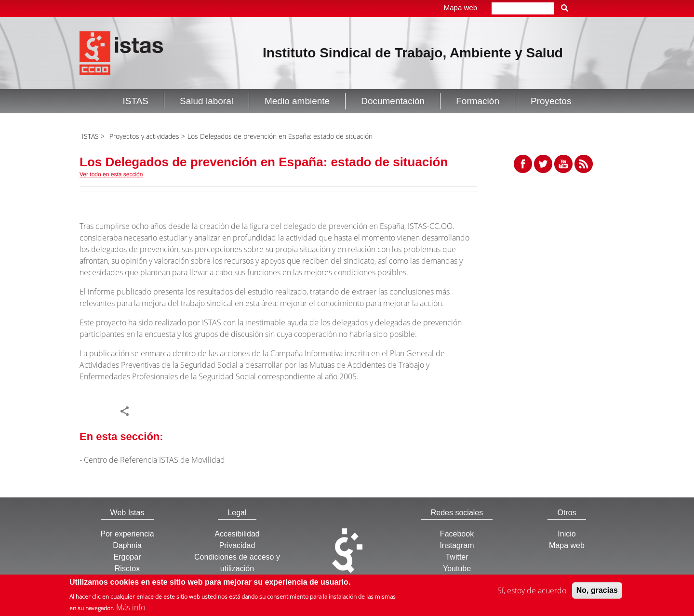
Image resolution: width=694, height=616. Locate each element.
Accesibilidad (237, 534)
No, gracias (597, 591)
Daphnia (127, 545)
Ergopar (127, 557)
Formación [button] (478, 101)
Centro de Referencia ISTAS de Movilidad (154, 460)
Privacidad (237, 545)
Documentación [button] (393, 101)
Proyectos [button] (551, 101)
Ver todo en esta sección (111, 174)
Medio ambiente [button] (297, 101)
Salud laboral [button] (207, 101)
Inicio (567, 534)
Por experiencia (127, 534)
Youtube (457, 569)
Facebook (457, 534)
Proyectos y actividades (144, 136)
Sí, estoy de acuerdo (532, 591)
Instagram (457, 545)
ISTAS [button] (136, 101)
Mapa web (460, 7)
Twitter (457, 557)
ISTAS (90, 136)
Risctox (127, 569)
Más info (131, 608)
